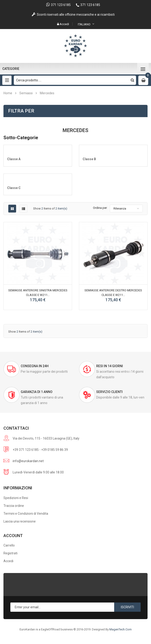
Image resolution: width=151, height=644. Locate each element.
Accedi (8, 561)
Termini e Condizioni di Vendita (26, 514)
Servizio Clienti (109, 392)
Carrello (9, 545)
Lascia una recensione (20, 521)
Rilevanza (120, 208)
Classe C (14, 188)
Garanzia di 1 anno (37, 392)
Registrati (10, 553)
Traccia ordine (14, 506)
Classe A (14, 159)
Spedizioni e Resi (16, 498)
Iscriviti (127, 607)
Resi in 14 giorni (110, 366)
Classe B (89, 159)
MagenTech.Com (121, 629)
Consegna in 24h (35, 366)
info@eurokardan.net (28, 461)
